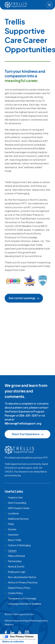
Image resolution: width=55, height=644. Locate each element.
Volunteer (13, 535)
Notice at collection (13, 642)
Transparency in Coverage (22, 598)
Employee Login (17, 572)
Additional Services (18, 519)
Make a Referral (16, 556)
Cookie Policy (15, 593)
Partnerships (15, 561)
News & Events (16, 566)
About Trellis (15, 540)
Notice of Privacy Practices (23, 582)
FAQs (11, 524)
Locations (13, 513)
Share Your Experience (27, 434)
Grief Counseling (17, 503)
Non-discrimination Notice (22, 577)
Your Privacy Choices (22, 637)
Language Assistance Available (25, 604)
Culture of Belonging (19, 545)
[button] (49, 5)
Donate (12, 529)
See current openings (22, 298)
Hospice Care (15, 497)
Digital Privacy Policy (19, 588)
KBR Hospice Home (19, 508)
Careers (12, 551)
